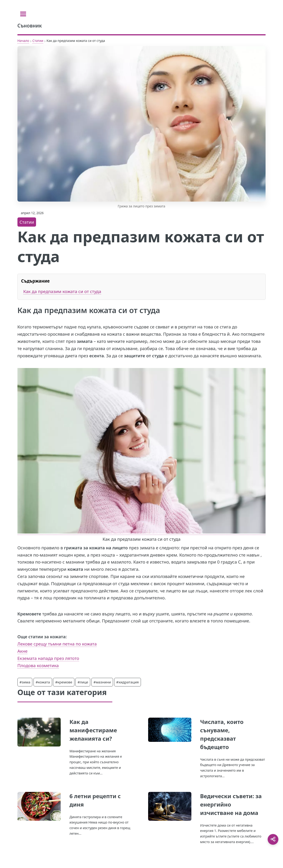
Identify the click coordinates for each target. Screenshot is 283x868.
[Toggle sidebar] (23, 14)
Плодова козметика (38, 665)
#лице (83, 682)
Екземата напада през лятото (48, 658)
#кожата (43, 682)
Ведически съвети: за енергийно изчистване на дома (231, 804)
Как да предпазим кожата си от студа (62, 291)
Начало (23, 41)
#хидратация (128, 682)
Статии (38, 41)
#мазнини (102, 682)
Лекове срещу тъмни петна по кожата (57, 644)
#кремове (64, 682)
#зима (25, 682)
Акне (23, 651)
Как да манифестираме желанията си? (93, 730)
